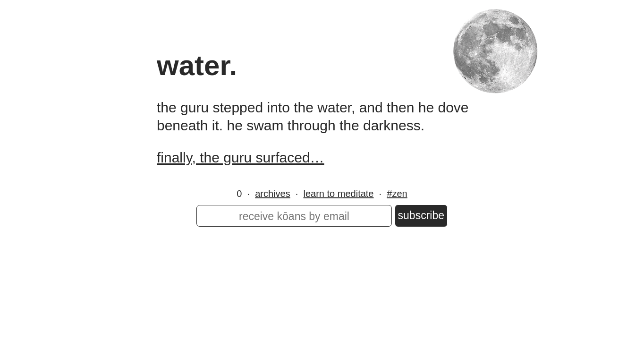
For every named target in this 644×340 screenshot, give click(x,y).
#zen (397, 194)
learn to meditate (339, 194)
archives (272, 194)
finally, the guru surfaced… (241, 157)
